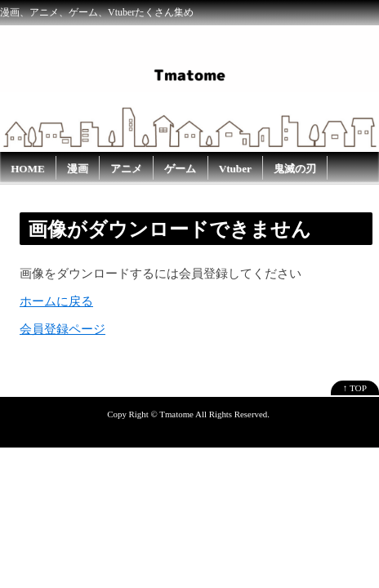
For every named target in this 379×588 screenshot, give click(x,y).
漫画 (78, 169)
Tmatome (176, 414)
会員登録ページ (62, 329)
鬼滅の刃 (295, 169)
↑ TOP (355, 388)
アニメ (126, 169)
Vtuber (235, 169)
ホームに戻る (56, 301)
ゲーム (180, 169)
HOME (28, 169)
